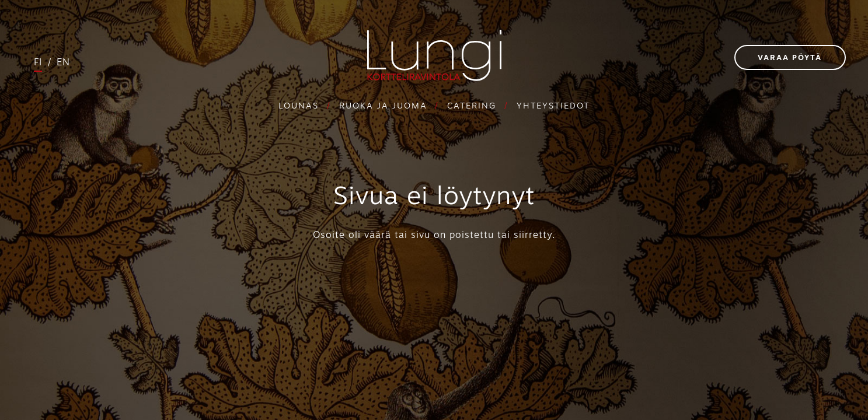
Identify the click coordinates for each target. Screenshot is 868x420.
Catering (472, 106)
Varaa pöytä (790, 58)
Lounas (299, 106)
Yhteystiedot (553, 106)
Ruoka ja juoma (383, 106)
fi (38, 63)
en (63, 63)
